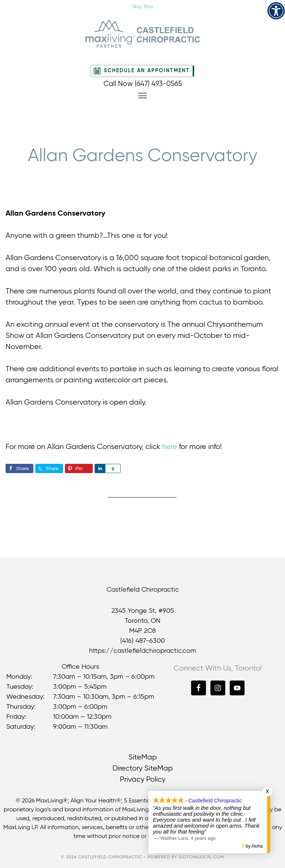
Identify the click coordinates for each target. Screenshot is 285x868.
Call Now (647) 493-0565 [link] (143, 84)
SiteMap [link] (143, 757)
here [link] (170, 447)
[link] (276, 11)
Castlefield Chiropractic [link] (142, 34)
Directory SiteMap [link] (143, 769)
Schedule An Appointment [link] (147, 71)
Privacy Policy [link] (143, 780)
